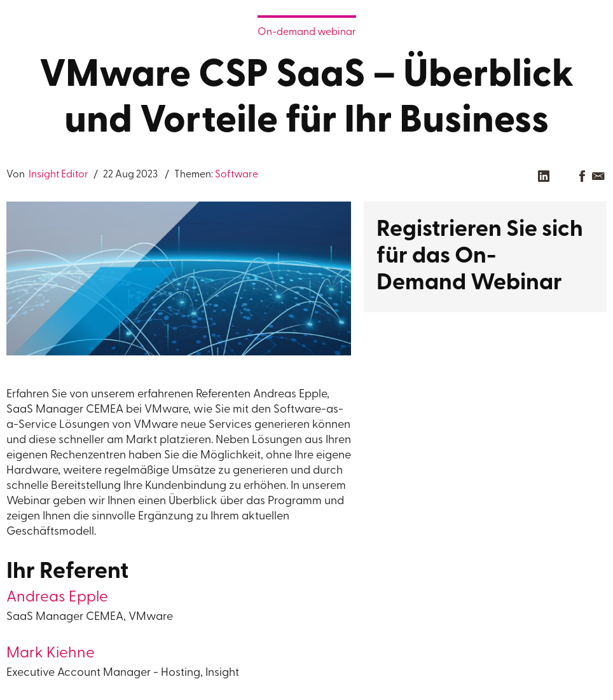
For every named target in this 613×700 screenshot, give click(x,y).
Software (237, 175)
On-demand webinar (307, 32)
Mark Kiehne (51, 654)
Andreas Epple (57, 598)
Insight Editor (58, 175)
